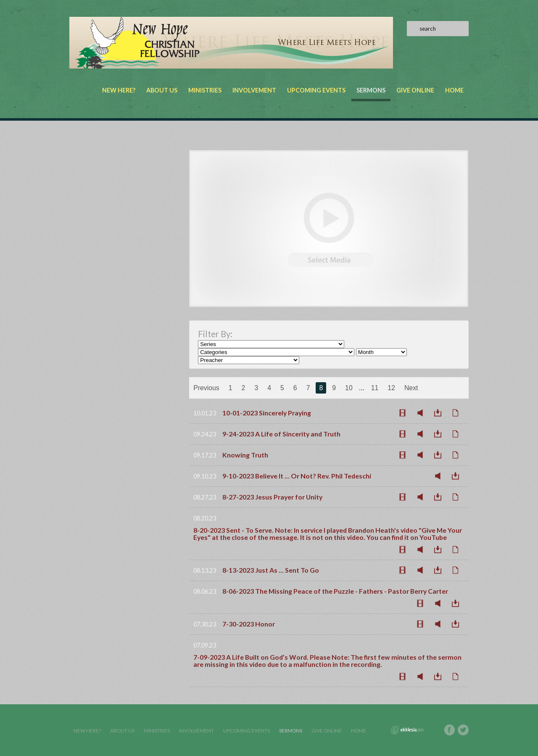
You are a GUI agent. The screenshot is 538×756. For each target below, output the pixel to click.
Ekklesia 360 (407, 730)
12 (391, 388)
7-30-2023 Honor (249, 624)
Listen (422, 413)
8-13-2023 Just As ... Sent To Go (271, 570)
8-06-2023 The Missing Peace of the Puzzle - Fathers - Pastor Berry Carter (335, 591)
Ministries (205, 90)
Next (411, 388)
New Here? (119, 90)
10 (349, 388)
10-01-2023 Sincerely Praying (267, 413)
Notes (458, 413)
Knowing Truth (245, 455)
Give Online (415, 90)
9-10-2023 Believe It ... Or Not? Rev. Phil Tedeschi (297, 476)
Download (440, 413)
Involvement (254, 90)
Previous (206, 388)
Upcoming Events (316, 90)
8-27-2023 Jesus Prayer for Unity (272, 497)
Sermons (371, 90)
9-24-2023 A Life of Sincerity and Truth (281, 434)
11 (375, 388)
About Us (162, 90)
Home (454, 90)
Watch (405, 413)
